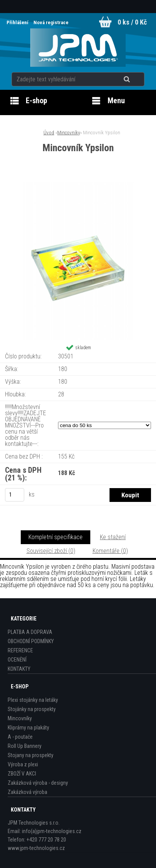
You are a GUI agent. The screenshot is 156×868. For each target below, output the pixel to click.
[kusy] (15, 495)
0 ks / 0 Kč (132, 22)
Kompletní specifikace (56, 537)
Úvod (49, 133)
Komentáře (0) (110, 551)
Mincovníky (69, 133)
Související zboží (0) (51, 551)
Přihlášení (18, 22)
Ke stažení (113, 537)
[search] (136, 79)
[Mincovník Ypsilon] (78, 185)
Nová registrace (51, 22)
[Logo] (78, 48)
